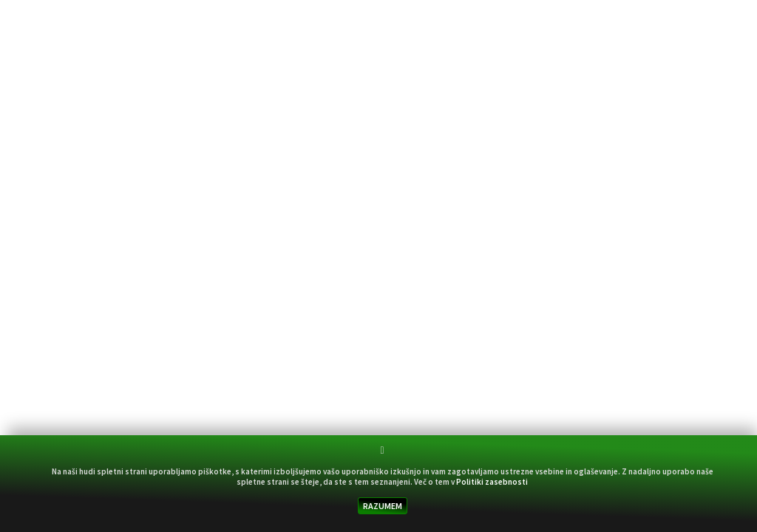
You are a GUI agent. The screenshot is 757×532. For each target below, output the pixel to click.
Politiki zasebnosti (492, 482)
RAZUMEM (383, 506)
